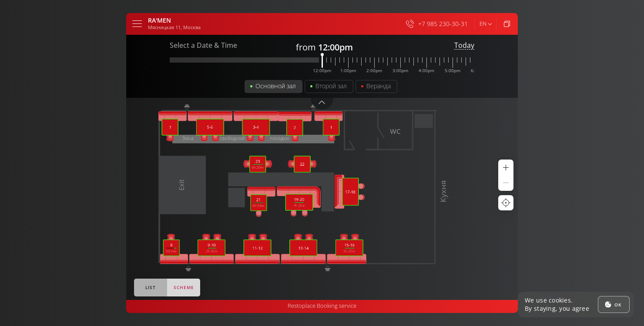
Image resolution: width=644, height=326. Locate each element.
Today (464, 45)
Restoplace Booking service (322, 306)
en (483, 23)
